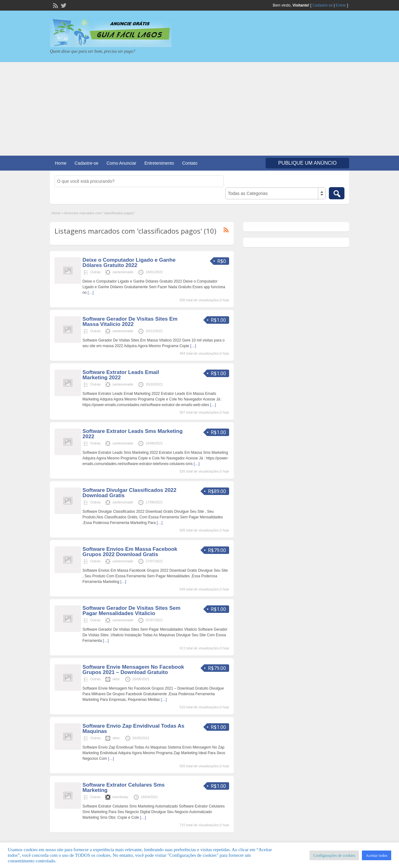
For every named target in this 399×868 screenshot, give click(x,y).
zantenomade (123, 272)
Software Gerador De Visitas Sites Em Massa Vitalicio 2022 (130, 322)
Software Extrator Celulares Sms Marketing (124, 788)
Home (61, 163)
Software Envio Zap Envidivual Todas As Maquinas (134, 729)
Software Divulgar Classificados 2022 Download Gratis (130, 493)
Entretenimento (159, 163)
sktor (116, 679)
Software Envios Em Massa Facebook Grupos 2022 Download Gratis (130, 552)
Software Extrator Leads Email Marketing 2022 (121, 375)
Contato (190, 163)
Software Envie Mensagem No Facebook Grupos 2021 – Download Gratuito (133, 670)
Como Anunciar (122, 163)
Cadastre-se (322, 5)
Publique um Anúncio (307, 163)
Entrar (341, 5)
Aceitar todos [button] (377, 855)
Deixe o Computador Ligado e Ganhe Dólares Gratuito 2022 (129, 263)
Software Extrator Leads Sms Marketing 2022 (133, 434)
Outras (96, 272)
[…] (91, 293)
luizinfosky (120, 797)
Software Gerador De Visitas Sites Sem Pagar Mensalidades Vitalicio (132, 611)
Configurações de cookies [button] (334, 855)
